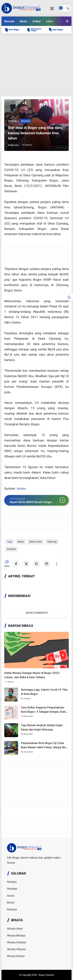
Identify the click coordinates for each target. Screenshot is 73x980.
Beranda (9, 21)
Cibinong (52, 542)
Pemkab (12, 889)
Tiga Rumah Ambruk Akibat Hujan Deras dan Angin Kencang (42, 727)
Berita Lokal (36, 542)
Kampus (12, 909)
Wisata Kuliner (16, 956)
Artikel (37, 21)
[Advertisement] (36, 65)
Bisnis (11, 903)
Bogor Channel (46, 975)
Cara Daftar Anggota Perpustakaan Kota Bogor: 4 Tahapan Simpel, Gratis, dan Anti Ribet (44, 710)
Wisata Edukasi (17, 942)
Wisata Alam (15, 929)
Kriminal (26, 121)
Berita (23, 21)
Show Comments (37, 613)
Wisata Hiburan (16, 949)
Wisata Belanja (16, 936)
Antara (21, 489)
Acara (11, 896)
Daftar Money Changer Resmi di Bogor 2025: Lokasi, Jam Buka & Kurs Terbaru (32, 675)
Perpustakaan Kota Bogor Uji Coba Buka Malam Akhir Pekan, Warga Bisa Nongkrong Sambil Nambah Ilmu (44, 745)
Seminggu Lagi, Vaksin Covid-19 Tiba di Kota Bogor (44, 692)
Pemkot (12, 882)
